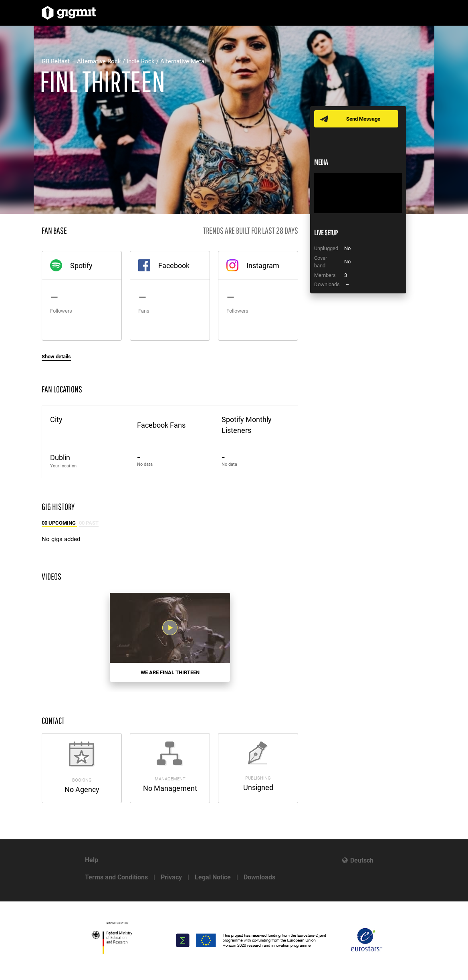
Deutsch (362, 860)
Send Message (363, 119)
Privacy (171, 877)
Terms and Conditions (116, 877)
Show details (56, 357)
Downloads (259, 877)
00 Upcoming (59, 523)
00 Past (89, 523)
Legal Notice (213, 877)
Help (92, 860)
